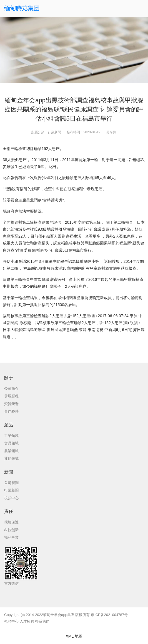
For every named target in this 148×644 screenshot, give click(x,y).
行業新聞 (54, 132)
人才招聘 (27, 621)
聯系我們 (42, 621)
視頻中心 (11, 621)
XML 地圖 (74, 636)
